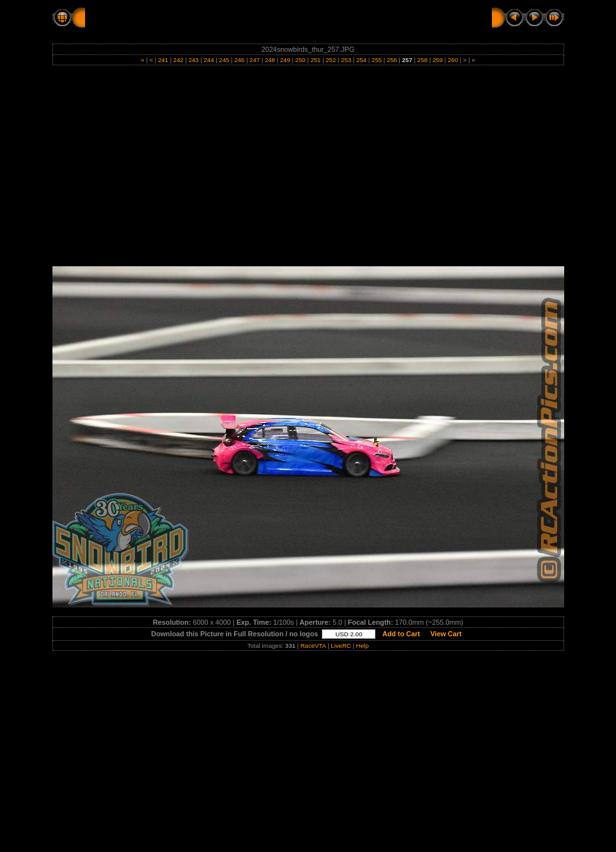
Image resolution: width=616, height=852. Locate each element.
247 (254, 60)
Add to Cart (401, 634)
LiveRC (341, 646)
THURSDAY (277, 17)
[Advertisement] (308, 170)
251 (316, 60)
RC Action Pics (118, 17)
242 (178, 60)
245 (224, 60)
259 (438, 60)
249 (285, 60)
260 (453, 60)
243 (193, 60)
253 (346, 60)
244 (209, 60)
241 (163, 60)
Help (363, 646)
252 (331, 60)
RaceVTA (313, 646)
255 (376, 60)
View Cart (446, 634)
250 (300, 60)
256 (392, 60)
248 (270, 60)
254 (361, 60)
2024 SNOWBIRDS (201, 17)
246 (240, 60)
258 (423, 60)
